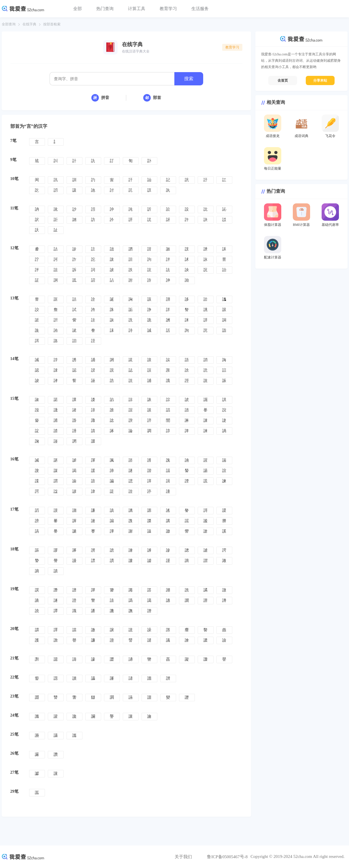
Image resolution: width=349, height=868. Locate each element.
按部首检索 (52, 24)
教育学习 (168, 9)
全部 (78, 9)
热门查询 (105, 9)
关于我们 (183, 857)
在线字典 (29, 24)
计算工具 (137, 9)
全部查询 (9, 24)
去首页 (283, 80)
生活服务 (200, 9)
